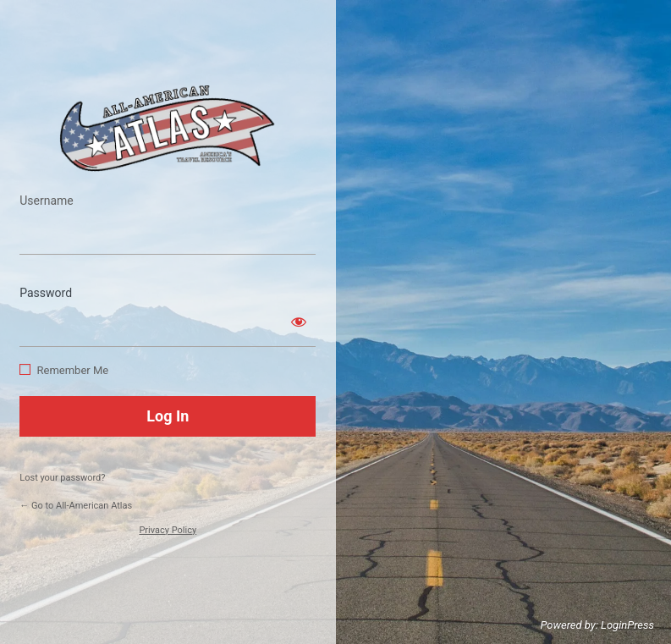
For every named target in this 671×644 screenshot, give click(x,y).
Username (47, 201)
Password (46, 293)
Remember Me (72, 370)
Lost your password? (62, 478)
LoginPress (627, 625)
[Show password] (299, 322)
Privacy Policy (168, 530)
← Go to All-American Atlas (76, 506)
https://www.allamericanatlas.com (168, 128)
